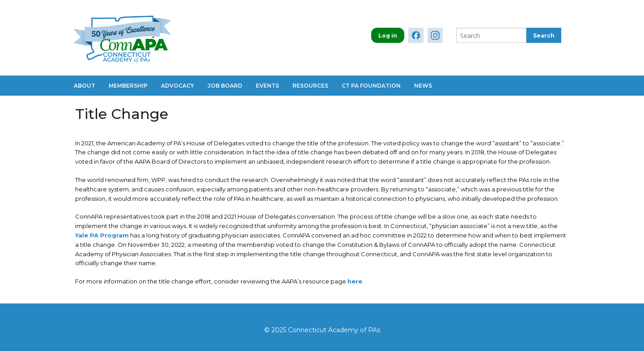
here (355, 281)
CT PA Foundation (371, 86)
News (423, 86)
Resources (310, 86)
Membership (128, 86)
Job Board (225, 86)
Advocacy (178, 86)
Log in (388, 36)
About (85, 86)
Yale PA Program (102, 235)
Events (267, 86)
